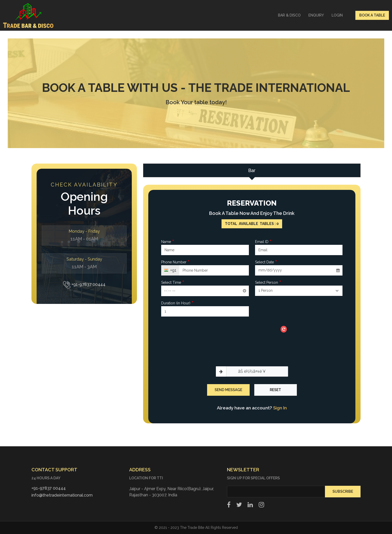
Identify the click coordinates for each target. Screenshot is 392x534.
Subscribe (343, 491)
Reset (275, 390)
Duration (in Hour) (177, 303)
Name (168, 242)
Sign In (280, 408)
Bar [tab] (252, 170)
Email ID (263, 242)
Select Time (173, 283)
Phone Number (175, 262)
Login (337, 15)
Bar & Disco (289, 15)
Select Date (266, 262)
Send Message (228, 390)
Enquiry (316, 15)
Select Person (268, 283)
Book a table (372, 15)
